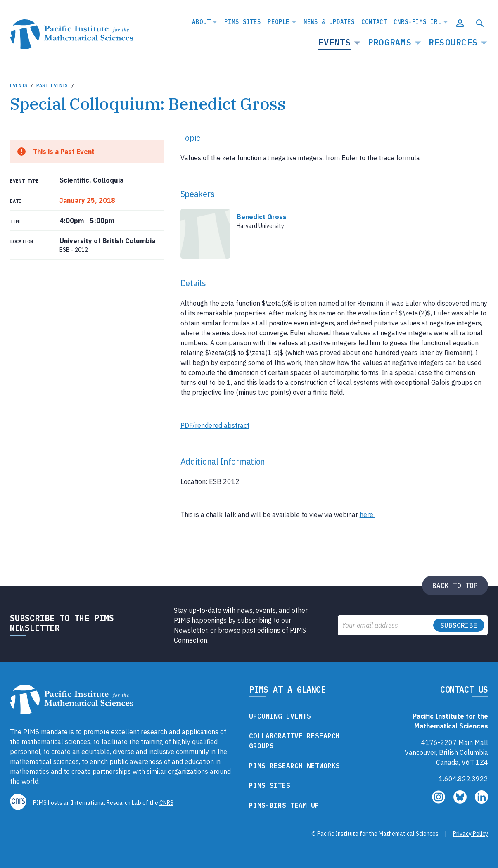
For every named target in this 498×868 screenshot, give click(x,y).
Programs (390, 42)
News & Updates (329, 22)
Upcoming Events (280, 716)
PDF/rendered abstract (215, 425)
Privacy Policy (471, 834)
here (367, 515)
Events (334, 42)
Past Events (52, 85)
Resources (453, 42)
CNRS (166, 803)
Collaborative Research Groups (294, 741)
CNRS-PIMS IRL (417, 22)
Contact (374, 22)
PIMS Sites (243, 22)
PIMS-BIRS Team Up (284, 805)
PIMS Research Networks (294, 766)
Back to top (455, 586)
